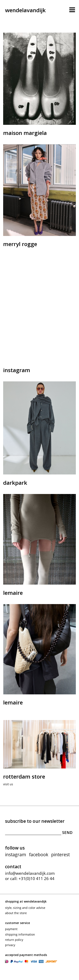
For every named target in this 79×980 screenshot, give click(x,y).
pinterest (60, 855)
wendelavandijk (25, 10)
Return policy (14, 940)
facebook (39, 855)
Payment (11, 929)
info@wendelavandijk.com (30, 873)
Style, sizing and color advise (25, 908)
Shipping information (20, 934)
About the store (16, 913)
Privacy (10, 945)
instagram (16, 855)
